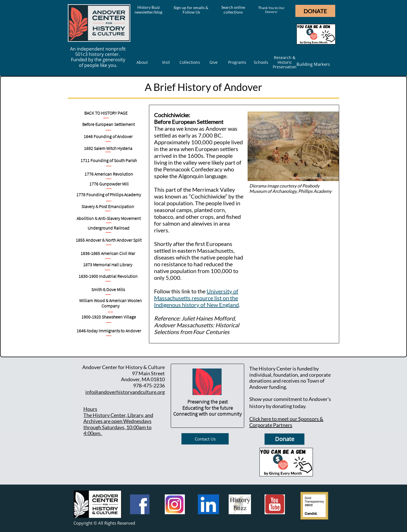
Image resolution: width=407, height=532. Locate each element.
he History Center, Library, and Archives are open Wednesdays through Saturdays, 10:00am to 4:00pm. (118, 424)
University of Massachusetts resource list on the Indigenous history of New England (196, 298)
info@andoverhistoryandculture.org (125, 392)
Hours (90, 409)
